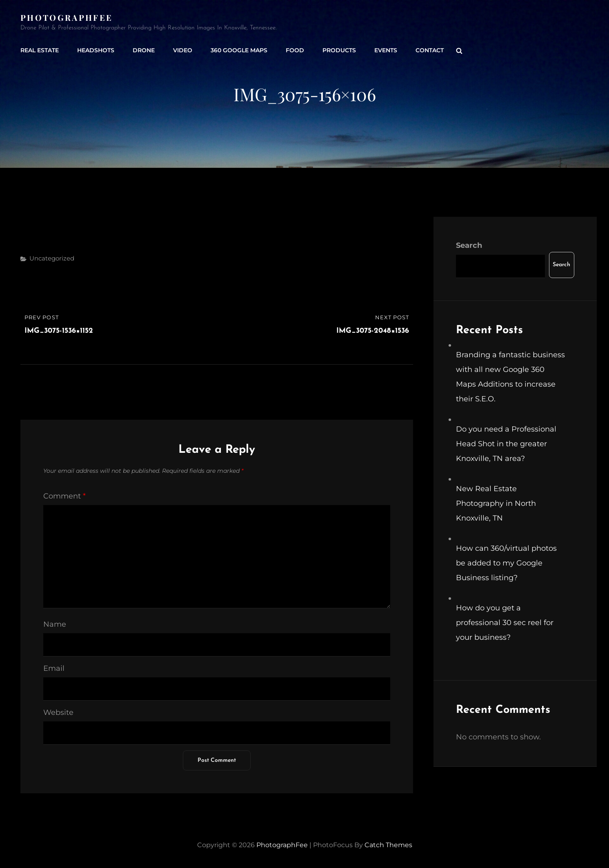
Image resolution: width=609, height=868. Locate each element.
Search (469, 245)
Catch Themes (388, 845)
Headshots (96, 50)
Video (183, 50)
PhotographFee (67, 17)
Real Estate (40, 50)
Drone (144, 50)
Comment (64, 496)
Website (58, 712)
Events (386, 50)
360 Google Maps (239, 50)
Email (54, 668)
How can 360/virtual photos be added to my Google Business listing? (506, 563)
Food (295, 50)
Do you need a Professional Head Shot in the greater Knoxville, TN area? (506, 444)
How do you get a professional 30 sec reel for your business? (505, 623)
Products (339, 50)
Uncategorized (52, 258)
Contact (430, 50)
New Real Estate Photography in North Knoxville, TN (496, 503)
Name (55, 624)
